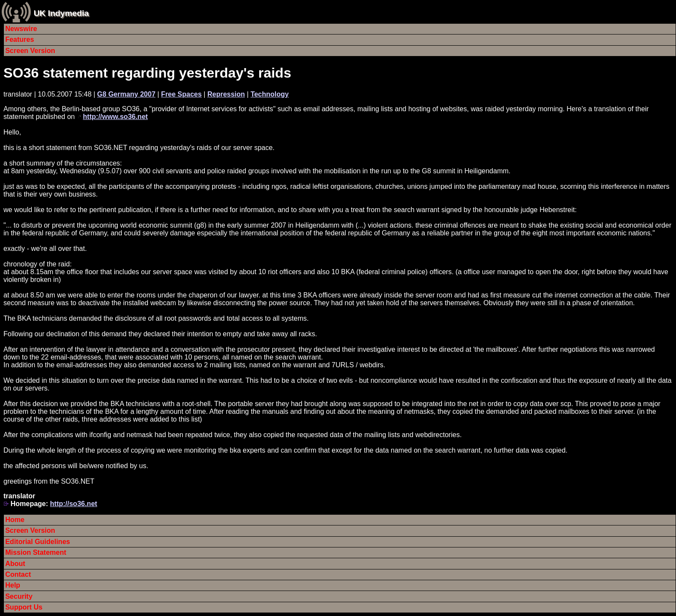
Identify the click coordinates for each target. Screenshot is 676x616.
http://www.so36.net (115, 117)
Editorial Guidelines (38, 542)
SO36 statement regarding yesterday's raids (147, 73)
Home (15, 520)
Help (13, 585)
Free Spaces (182, 94)
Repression (226, 94)
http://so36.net (74, 504)
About (15, 564)
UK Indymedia (61, 13)
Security (19, 596)
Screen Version (30, 51)
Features (20, 39)
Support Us (24, 607)
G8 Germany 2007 (126, 94)
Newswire (21, 29)
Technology (270, 94)
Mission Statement (36, 552)
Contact (18, 574)
